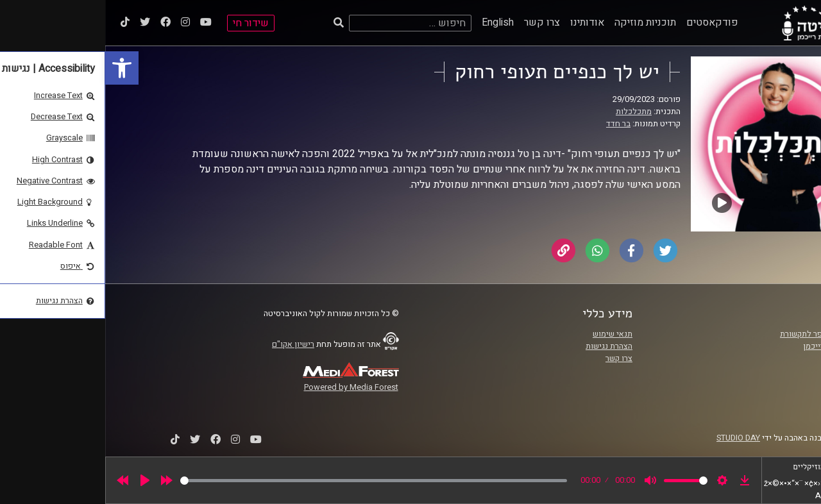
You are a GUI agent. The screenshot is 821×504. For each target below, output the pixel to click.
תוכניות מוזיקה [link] (540, 22)
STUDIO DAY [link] (633, 438)
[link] (17, 68)
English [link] (393, 22)
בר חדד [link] (513, 124)
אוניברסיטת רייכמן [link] (729, 346)
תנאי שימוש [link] (507, 334)
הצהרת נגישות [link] (504, 346)
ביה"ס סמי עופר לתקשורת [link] (718, 334)
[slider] (268, 481)
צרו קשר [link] (437, 22)
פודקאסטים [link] (607, 22)
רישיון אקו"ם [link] (188, 344)
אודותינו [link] (482, 22)
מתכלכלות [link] (529, 112)
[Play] (40, 480)
